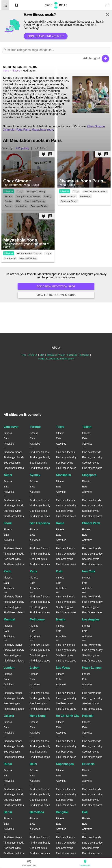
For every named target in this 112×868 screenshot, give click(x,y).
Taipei (8, 475)
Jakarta (9, 716)
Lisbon (35, 668)
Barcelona (37, 812)
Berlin (8, 812)
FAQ (24, 355)
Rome (60, 523)
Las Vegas (63, 668)
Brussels (88, 764)
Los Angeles (91, 619)
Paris (33, 571)
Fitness (65, 191)
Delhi (33, 764)
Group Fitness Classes (95, 191)
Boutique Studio (69, 201)
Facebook (72, 355)
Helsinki (88, 716)
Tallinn (87, 427)
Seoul (8, 523)
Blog (42, 355)
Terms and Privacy (56, 355)
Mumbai (9, 619)
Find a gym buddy (14, 457)
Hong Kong (38, 716)
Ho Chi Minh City (68, 716)
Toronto (35, 427)
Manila (61, 619)
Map (16, 5)
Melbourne (37, 619)
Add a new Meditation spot (56, 286)
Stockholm (64, 475)
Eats (6, 438)
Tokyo (60, 427)
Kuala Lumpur (92, 668)
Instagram (84, 355)
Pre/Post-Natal (68, 196)
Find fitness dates (14, 468)
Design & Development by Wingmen (56, 359)
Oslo (59, 571)
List (5, 5)
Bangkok (62, 812)
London (9, 668)
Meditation (86, 196)
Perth (7, 571)
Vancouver (11, 427)
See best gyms (12, 463)
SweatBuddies (29, 863)
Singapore (89, 475)
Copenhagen (65, 764)
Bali (85, 812)
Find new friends (13, 452)
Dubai (8, 764)
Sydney (35, 475)
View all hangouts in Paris (56, 295)
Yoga (76, 191)
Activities (9, 444)
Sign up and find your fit (46, 36)
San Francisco (40, 523)
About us (33, 355)
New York (89, 571)
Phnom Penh (91, 523)
